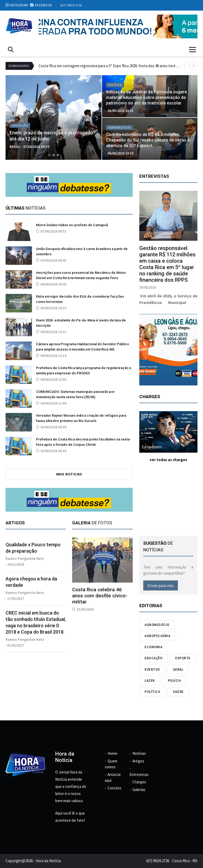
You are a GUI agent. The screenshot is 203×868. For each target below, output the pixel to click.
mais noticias (69, 474)
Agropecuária (157, 636)
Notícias (139, 753)
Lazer (150, 681)
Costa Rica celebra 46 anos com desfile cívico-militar (100, 596)
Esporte (183, 658)
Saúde (178, 692)
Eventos (152, 669)
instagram (17, 5)
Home (112, 753)
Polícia (174, 681)
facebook (41, 5)
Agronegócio (157, 625)
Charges (139, 782)
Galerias (139, 790)
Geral (178, 669)
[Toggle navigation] (192, 49)
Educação (153, 658)
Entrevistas (139, 774)
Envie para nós (161, 585)
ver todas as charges (168, 460)
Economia (153, 647)
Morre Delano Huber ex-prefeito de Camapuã (72, 225)
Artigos (138, 761)
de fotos (92, 523)
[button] (193, 66)
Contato (114, 788)
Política (152, 692)
